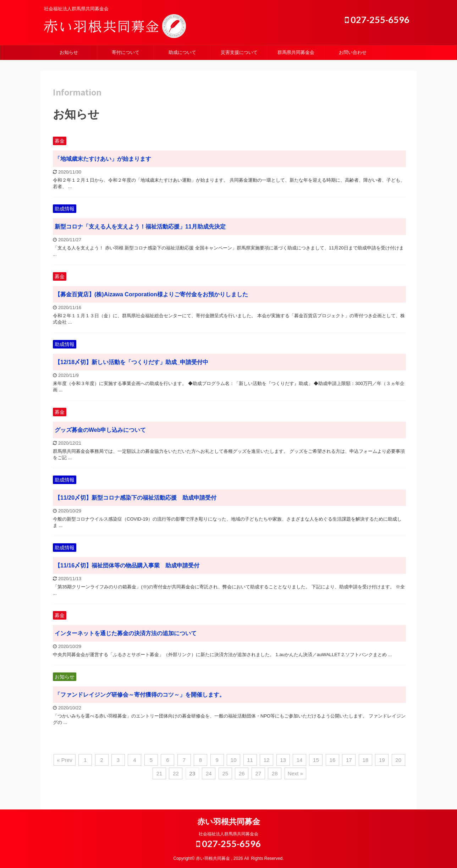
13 (283, 760)
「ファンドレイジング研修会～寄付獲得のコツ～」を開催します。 (140, 695)
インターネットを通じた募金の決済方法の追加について (126, 633)
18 (365, 760)
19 (382, 760)
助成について (182, 52)
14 (300, 760)
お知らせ (69, 52)
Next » (295, 773)
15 (316, 760)
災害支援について (239, 52)
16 (333, 760)
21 (159, 773)
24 (209, 773)
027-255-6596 (377, 20)
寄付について (126, 52)
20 (398, 760)
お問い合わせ (353, 52)
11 (250, 760)
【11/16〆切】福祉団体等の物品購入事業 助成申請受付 (127, 565)
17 (349, 760)
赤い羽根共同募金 (229, 822)
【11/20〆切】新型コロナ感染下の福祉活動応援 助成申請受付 (136, 498)
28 (275, 773)
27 (258, 773)
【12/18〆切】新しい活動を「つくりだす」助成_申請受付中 (131, 362)
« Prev (64, 760)
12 (267, 760)
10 (234, 760)
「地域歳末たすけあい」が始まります (103, 159)
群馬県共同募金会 (296, 52)
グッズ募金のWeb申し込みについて (100, 430)
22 (176, 773)
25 (225, 773)
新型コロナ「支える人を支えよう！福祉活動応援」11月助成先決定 (140, 227)
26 (242, 773)
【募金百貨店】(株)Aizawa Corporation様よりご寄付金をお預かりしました (151, 294)
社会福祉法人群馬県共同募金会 (228, 834)
